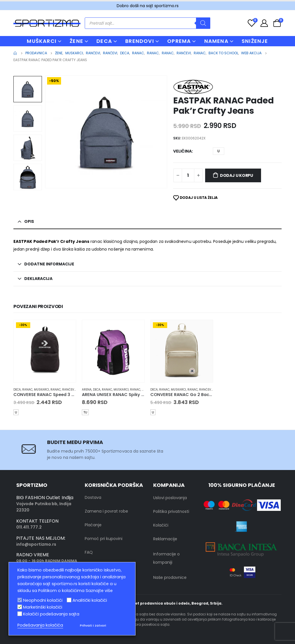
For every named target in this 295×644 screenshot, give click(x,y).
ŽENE (76, 41)
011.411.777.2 (29, 527)
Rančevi (69, 390)
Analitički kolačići (90, 600)
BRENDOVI (140, 41)
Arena (87, 390)
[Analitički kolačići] (69, 600)
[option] (28, 89)
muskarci (42, 390)
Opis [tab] (29, 221)
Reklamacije (165, 539)
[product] (45, 351)
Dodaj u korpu (237, 175)
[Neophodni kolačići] (20, 600)
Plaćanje (93, 525)
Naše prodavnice (170, 577)
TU (85, 412)
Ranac (27, 390)
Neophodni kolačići (43, 600)
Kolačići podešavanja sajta (51, 614)
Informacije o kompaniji (166, 558)
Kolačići (161, 525)
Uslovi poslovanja (170, 498)
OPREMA (179, 41)
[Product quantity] (188, 175)
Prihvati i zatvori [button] (93, 625)
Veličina (182, 151)
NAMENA (216, 41)
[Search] (203, 23)
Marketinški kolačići (43, 607)
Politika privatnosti (171, 511)
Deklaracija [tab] (38, 279)
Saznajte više (99, 591)
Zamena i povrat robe (106, 511)
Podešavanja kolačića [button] (40, 625)
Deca (17, 390)
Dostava (93, 497)
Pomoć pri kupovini (104, 539)
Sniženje (255, 41)
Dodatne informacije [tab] (49, 264)
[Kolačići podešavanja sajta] (20, 614)
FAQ (89, 552)
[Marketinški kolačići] (20, 607)
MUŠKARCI (42, 41)
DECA (104, 41)
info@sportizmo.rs (36, 544)
